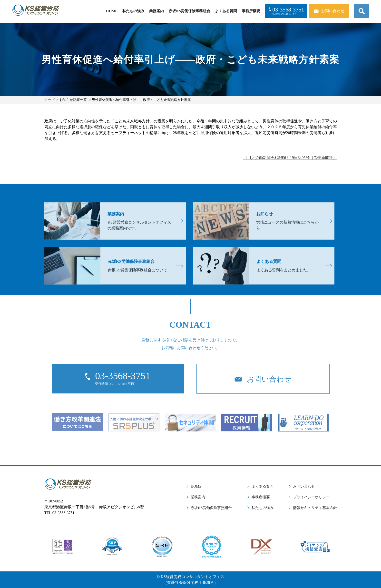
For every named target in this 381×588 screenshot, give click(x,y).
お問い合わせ (304, 486)
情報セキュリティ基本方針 (315, 508)
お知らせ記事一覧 (73, 100)
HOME (112, 11)
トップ (49, 100)
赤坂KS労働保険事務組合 (189, 11)
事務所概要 (251, 11)
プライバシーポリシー (311, 497)
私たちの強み (133, 11)
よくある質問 (226, 11)
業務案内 (156, 11)
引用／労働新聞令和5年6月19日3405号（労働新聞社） (290, 158)
